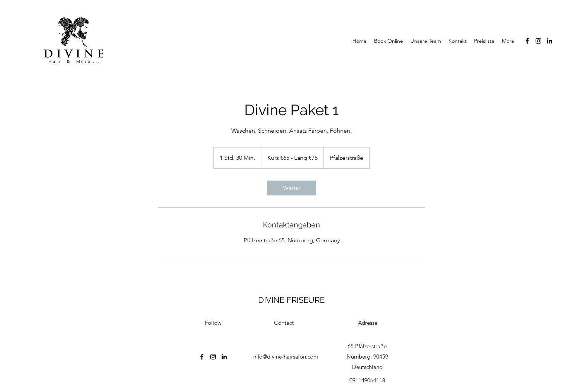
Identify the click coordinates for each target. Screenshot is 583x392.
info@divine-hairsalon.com (286, 357)
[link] (291, 188)
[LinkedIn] (550, 41)
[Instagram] (538, 41)
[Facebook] (527, 41)
